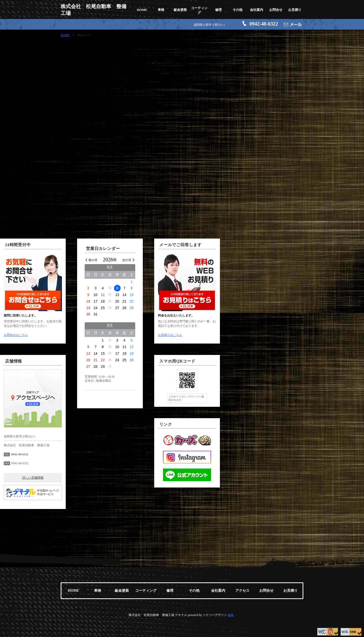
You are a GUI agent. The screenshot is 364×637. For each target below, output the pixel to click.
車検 (161, 10)
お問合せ (276, 10)
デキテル (181, 615)
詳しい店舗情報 (105, 478)
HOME (142, 10)
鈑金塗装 (180, 10)
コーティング (199, 10)
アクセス (242, 591)
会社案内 (257, 10)
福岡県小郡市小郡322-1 (209, 25)
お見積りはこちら (242, 335)
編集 (231, 615)
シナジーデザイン (215, 615)
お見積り (295, 10)
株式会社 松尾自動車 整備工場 (94, 10)
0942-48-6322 (264, 24)
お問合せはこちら (88, 335)
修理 (218, 10)
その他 (237, 10)
